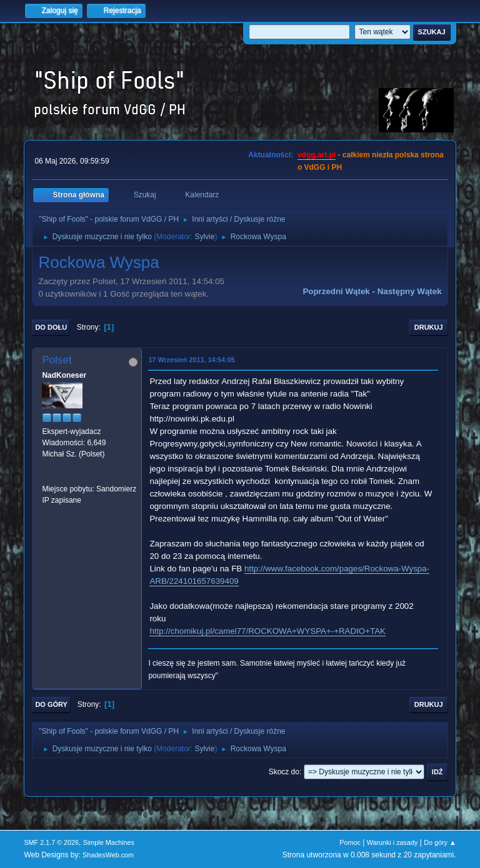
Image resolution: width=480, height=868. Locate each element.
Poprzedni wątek (336, 291)
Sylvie (204, 237)
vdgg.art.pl (317, 155)
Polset (57, 360)
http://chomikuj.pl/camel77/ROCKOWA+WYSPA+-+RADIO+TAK (267, 631)
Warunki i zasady (392, 842)
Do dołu (51, 327)
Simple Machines (109, 842)
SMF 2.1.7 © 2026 (51, 842)
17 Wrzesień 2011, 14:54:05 (191, 360)
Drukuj (429, 327)
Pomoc (350, 842)
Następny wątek (410, 291)
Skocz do (284, 772)
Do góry (51, 704)
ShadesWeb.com (108, 855)
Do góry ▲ (440, 842)
